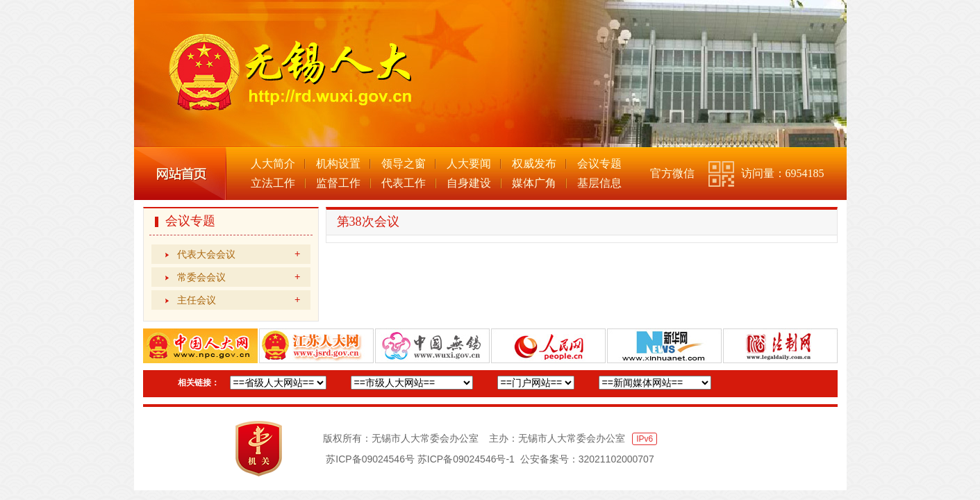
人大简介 (273, 164)
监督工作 (338, 183)
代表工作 (404, 183)
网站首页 (180, 174)
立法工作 (273, 183)
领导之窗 (404, 164)
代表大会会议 (239, 254)
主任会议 (239, 300)
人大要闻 (469, 164)
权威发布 (534, 164)
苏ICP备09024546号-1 (466, 459)
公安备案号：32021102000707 (587, 459)
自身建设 (469, 183)
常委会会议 (239, 277)
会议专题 (599, 164)
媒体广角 (534, 183)
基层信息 (599, 183)
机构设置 (338, 164)
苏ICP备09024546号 (370, 459)
